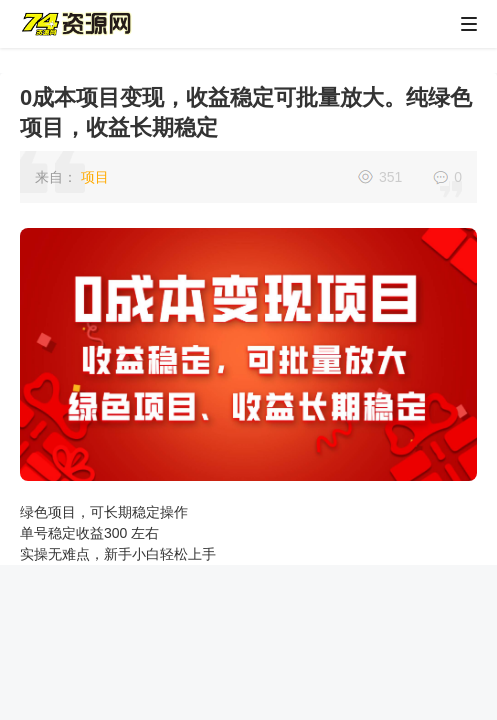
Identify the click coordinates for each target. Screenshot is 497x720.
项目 (95, 177)
